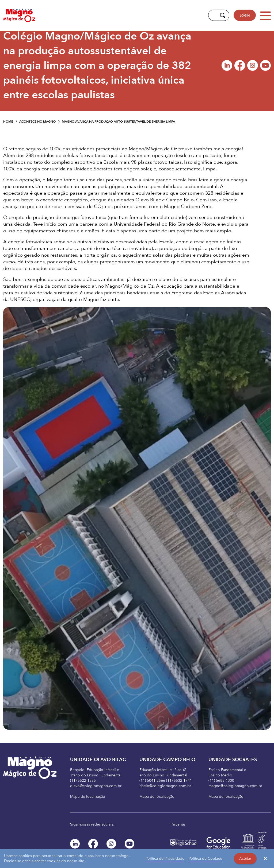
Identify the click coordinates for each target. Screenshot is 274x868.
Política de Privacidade (165, 859)
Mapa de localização (88, 797)
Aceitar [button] (245, 859)
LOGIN (245, 15)
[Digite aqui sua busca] (213, 15)
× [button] (265, 859)
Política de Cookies (205, 859)
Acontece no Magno (37, 122)
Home (8, 122)
